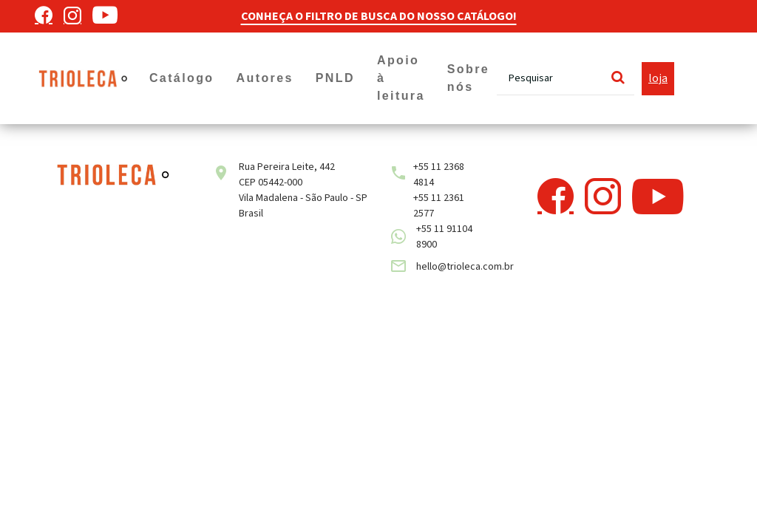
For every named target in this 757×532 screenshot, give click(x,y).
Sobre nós (468, 78)
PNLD (335, 78)
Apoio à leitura (401, 78)
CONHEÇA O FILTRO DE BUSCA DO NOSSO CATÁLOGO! (379, 16)
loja (658, 78)
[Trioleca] (83, 78)
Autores (265, 78)
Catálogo (182, 78)
